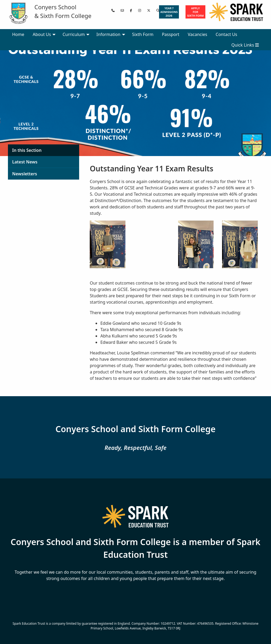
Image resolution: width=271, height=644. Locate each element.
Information (108, 34)
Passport (171, 34)
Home (18, 34)
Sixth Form (143, 34)
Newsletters (25, 174)
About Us (42, 34)
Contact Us (226, 34)
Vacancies (198, 34)
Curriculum (74, 34)
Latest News (25, 162)
